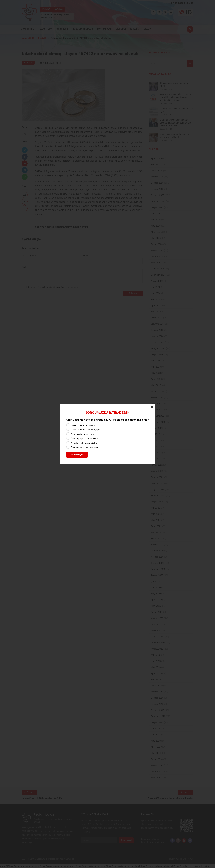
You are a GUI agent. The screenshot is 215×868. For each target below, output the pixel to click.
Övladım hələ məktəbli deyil (84, 443)
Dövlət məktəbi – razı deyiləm (85, 430)
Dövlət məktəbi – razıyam (83, 425)
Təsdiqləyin (77, 455)
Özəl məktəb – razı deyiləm (84, 439)
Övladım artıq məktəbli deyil (85, 448)
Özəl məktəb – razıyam (82, 434)
